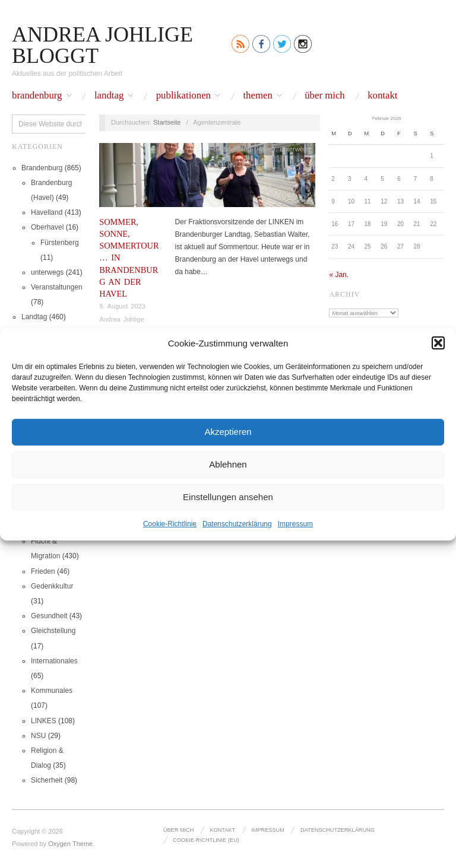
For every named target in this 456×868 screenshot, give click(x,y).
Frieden (43, 571)
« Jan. (339, 275)
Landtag (109, 96)
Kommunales (52, 691)
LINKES (44, 721)
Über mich (325, 96)
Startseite (167, 122)
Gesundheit (49, 616)
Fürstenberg (60, 243)
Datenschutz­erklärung (237, 523)
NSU (38, 736)
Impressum (295, 523)
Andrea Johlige (121, 319)
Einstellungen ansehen (228, 497)
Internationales (54, 661)
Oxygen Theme (70, 844)
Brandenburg (37, 96)
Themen (257, 96)
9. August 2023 (122, 306)
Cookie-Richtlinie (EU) (206, 840)
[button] (438, 343)
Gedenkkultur (52, 586)
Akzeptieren (228, 432)
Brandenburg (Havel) (244, 149)
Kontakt (382, 96)
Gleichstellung (53, 631)
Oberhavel (47, 227)
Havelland (47, 212)
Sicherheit (47, 780)
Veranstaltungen (57, 287)
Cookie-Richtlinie (170, 523)
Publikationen (183, 96)
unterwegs (47, 272)
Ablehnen (228, 464)
